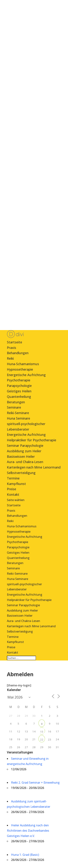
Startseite (15, 342)
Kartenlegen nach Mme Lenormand (34, 467)
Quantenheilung (19, 397)
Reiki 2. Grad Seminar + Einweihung (35, 783)
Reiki (10, 358)
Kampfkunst (16, 484)
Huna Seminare (18, 418)
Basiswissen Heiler (21, 456)
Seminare (14, 407)
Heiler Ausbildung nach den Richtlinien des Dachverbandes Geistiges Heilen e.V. (28, 831)
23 (50, 739)
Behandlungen (18, 353)
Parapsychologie (19, 386)
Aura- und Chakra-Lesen (25, 462)
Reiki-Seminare (18, 413)
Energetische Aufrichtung (26, 375)
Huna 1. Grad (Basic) (25, 855)
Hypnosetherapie (20, 369)
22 (42, 739)
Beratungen (16, 402)
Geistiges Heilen (19, 391)
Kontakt (13, 494)
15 (42, 732)
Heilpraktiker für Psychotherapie (32, 440)
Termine (13, 478)
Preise (12, 489)
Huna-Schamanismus (23, 364)
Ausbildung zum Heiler (24, 451)
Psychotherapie (19, 380)
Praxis (12, 348)
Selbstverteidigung (21, 473)
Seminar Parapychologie (25, 446)
